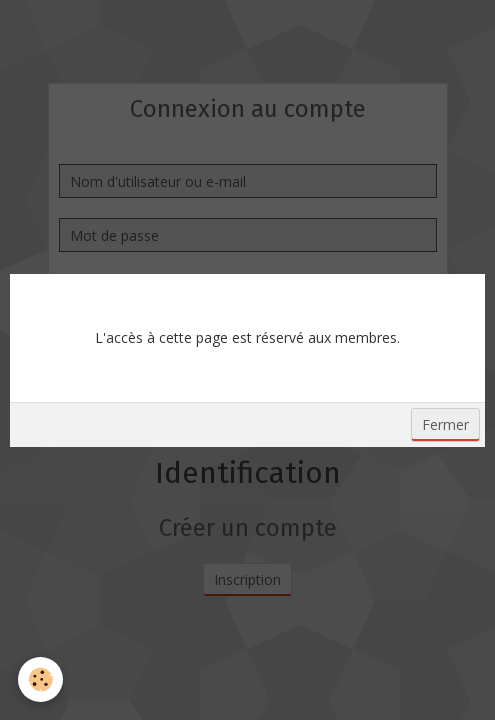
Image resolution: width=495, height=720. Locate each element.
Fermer (445, 424)
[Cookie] (40, 679)
